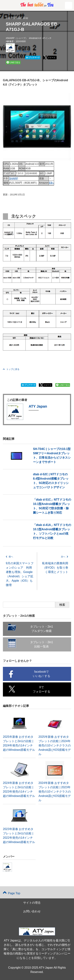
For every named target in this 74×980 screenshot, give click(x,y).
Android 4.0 (36, 38)
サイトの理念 (32, 903)
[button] (69, 5)
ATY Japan (23, 51)
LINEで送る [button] (15, 62)
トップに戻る (11, 369)
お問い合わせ (32, 911)
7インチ (48, 38)
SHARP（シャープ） (17, 38)
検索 (62, 605)
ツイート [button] (52, 58)
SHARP (14, 178)
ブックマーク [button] (33, 58)
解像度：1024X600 (16, 41)
